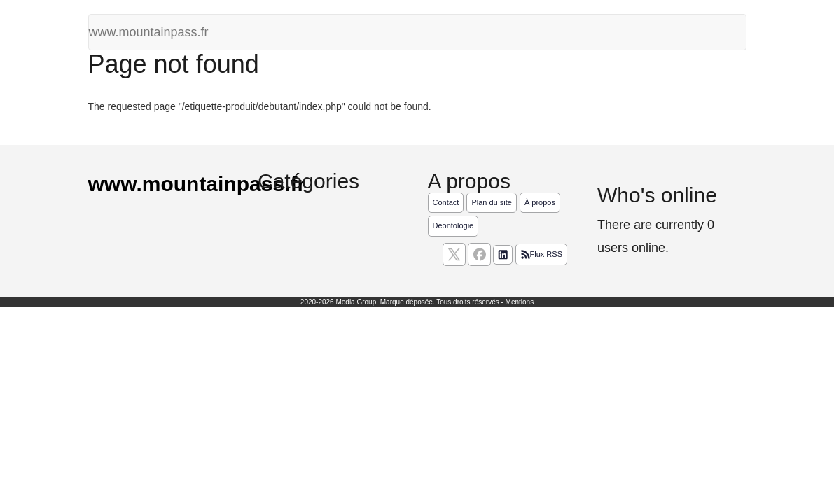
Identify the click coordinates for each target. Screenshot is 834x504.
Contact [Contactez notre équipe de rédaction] (446, 202)
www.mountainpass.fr (149, 32)
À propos (540, 202)
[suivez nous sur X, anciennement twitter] (454, 254)
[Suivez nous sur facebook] (479, 254)
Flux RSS (541, 255)
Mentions (520, 302)
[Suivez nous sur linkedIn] (503, 255)
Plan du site (491, 202)
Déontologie (453, 225)
